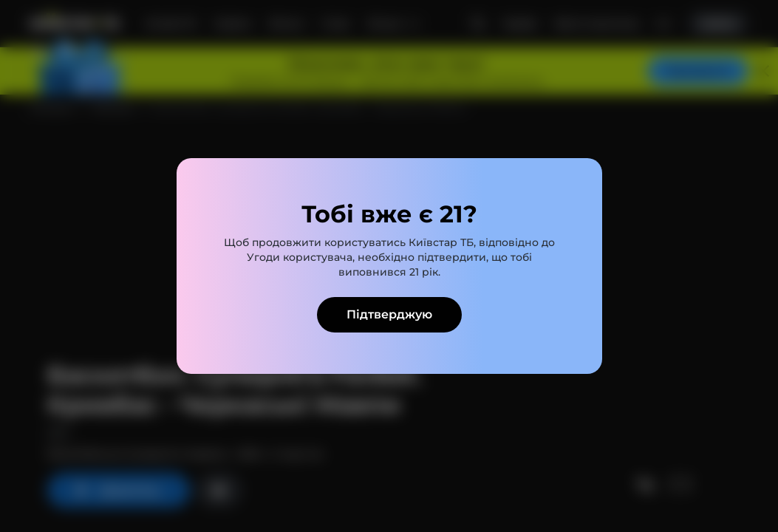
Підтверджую (389, 314)
